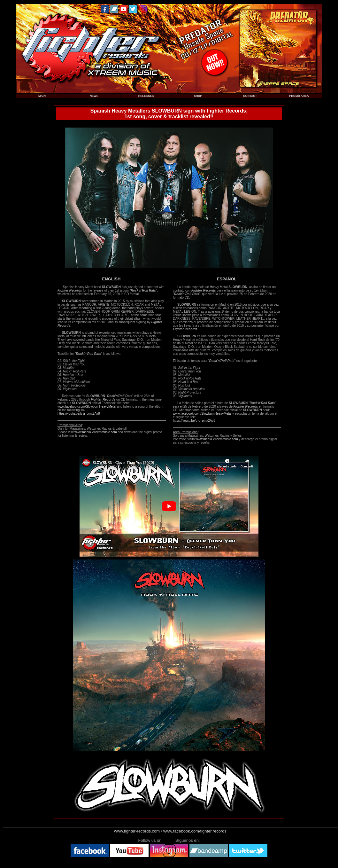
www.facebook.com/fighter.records (195, 831)
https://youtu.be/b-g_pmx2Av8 (79, 414)
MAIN (42, 96)
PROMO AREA (299, 96)
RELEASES (146, 96)
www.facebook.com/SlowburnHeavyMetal (87, 407)
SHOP (198, 96)
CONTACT (250, 96)
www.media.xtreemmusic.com (96, 432)
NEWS (94, 96)
